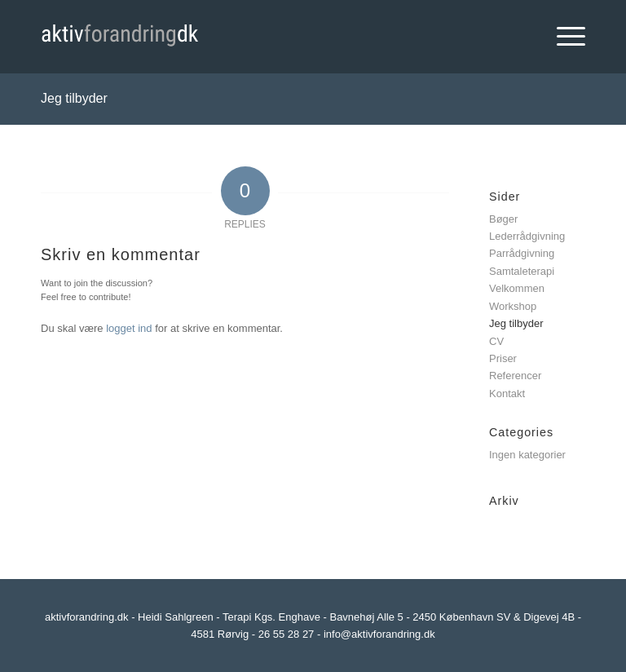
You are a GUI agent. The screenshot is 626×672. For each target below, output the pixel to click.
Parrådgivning (522, 253)
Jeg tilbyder (74, 98)
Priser (503, 358)
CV (496, 341)
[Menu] (563, 37)
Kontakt (507, 393)
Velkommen (517, 288)
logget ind (129, 328)
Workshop (513, 306)
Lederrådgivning (527, 236)
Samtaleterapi (522, 271)
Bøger (503, 219)
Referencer (515, 376)
